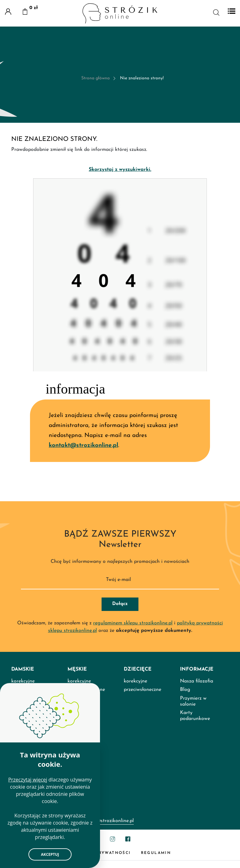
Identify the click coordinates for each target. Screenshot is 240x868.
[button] (25, 12)
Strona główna (95, 78)
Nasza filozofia (197, 747)
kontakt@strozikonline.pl (83, 446)
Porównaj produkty (32, 844)
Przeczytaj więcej (28, 780)
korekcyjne (135, 747)
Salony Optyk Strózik (35, 827)
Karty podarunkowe (195, 781)
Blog (185, 756)
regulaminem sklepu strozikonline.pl (133, 689)
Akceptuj (50, 854)
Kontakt (20, 836)
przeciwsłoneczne (142, 756)
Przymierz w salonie (193, 767)
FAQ (16, 818)
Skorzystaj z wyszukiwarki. (120, 170)
